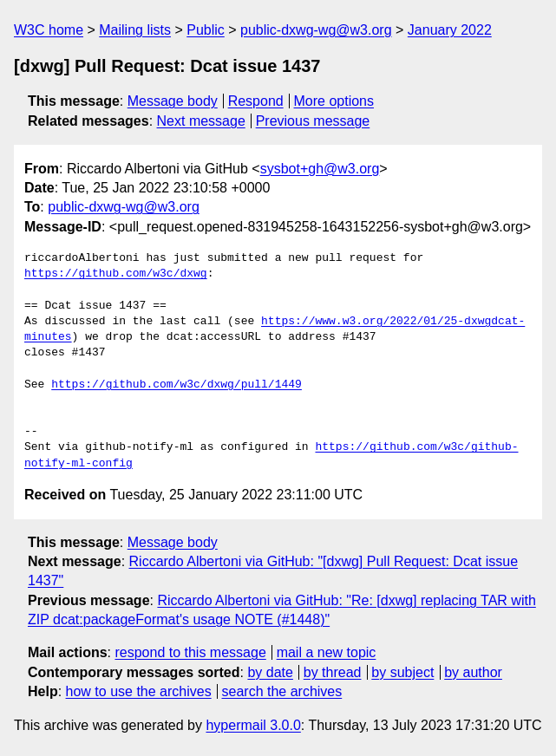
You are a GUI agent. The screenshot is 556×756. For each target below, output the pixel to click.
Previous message (313, 121)
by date (270, 672)
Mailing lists (135, 30)
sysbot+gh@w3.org (320, 169)
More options (334, 101)
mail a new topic (327, 652)
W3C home (49, 30)
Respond (256, 101)
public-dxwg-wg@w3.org (316, 30)
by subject (402, 672)
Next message (201, 121)
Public (206, 30)
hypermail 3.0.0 (253, 725)
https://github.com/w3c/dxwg (116, 274)
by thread (333, 672)
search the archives (282, 691)
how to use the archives (139, 691)
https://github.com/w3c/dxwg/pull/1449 (177, 385)
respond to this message (190, 652)
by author (473, 672)
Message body (173, 101)
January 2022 (450, 30)
